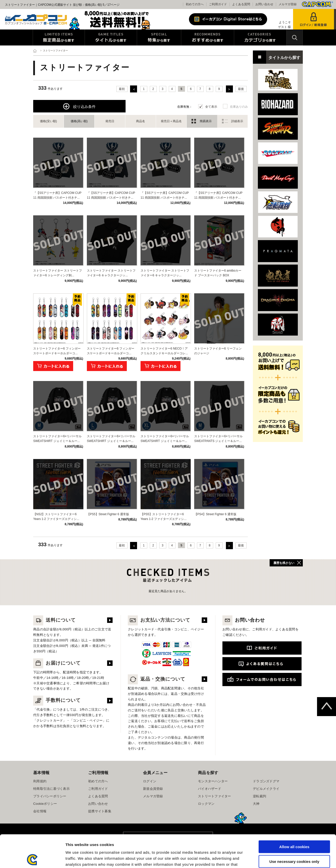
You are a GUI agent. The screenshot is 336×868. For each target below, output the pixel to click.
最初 (122, 89)
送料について (54, 620)
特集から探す (159, 37)
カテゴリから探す (260, 37)
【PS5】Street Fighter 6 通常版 (108, 514)
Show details (262, 858)
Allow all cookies (294, 814)
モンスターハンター (213, 781)
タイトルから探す (111, 37)
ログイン (150, 781)
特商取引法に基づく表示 (51, 789)
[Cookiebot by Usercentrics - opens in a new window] (32, 858)
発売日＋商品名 (171, 121)
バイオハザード (210, 789)
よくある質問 (241, 4)
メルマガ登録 (288, 4)
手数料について (57, 700)
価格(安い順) (48, 121)
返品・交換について (157, 679)
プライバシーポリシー (50, 796)
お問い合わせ (264, 4)
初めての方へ (195, 4)
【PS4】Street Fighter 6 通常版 (215, 514)
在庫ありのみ (239, 107)
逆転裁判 (259, 796)
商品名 (141, 121)
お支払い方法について (159, 620)
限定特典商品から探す (59, 37)
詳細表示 (237, 121)
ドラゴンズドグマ (266, 781)
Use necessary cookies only (294, 829)
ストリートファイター (215, 796)
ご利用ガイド (218, 4)
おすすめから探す (208, 37)
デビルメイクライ (266, 789)
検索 (295, 37)
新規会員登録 (153, 789)
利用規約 (40, 781)
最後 (241, 89)
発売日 (110, 121)
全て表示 (211, 107)
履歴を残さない (284, 563)
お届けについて (57, 663)
